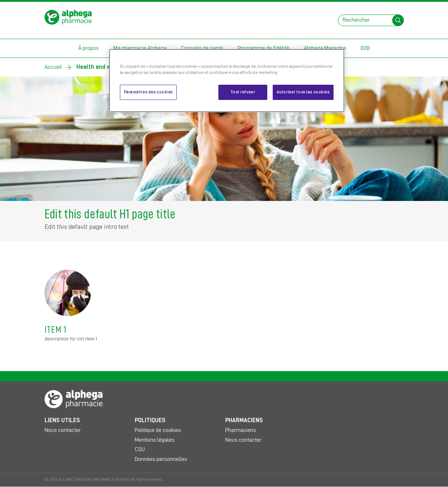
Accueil (53, 67)
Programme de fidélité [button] (263, 48)
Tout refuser (243, 92)
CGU (140, 449)
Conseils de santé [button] (202, 48)
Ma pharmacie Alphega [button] (140, 48)
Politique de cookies (158, 430)
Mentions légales (155, 440)
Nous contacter (63, 430)
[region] (227, 81)
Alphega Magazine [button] (325, 48)
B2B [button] (365, 48)
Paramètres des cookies (148, 92)
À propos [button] (89, 48)
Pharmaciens (241, 430)
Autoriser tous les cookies (303, 92)
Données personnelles (161, 459)
